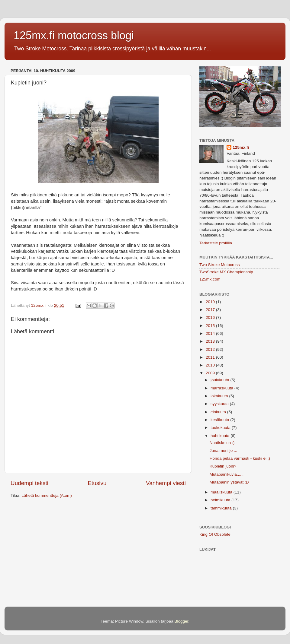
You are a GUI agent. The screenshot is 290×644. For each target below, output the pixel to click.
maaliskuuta (222, 492)
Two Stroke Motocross (220, 265)
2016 (211, 317)
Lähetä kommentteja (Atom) (47, 495)
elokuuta (219, 412)
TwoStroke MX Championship (226, 272)
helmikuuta (221, 500)
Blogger (182, 621)
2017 (211, 310)
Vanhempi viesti (166, 483)
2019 (211, 302)
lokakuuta (220, 396)
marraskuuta (222, 388)
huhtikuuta (221, 436)
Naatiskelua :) (222, 443)
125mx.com (210, 279)
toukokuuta (221, 428)
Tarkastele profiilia (216, 243)
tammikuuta (222, 508)
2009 (211, 373)
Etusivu (97, 483)
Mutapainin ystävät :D (229, 482)
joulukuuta (220, 380)
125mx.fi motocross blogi (74, 35)
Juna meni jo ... (224, 450)
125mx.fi (241, 147)
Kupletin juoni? (223, 466)
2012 (211, 349)
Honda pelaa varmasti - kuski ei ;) (240, 458)
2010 (211, 365)
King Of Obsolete (215, 534)
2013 (211, 341)
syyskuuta (220, 404)
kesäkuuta (220, 420)
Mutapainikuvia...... (227, 474)
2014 (211, 333)
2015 (211, 326)
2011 (211, 357)
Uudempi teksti (29, 483)
